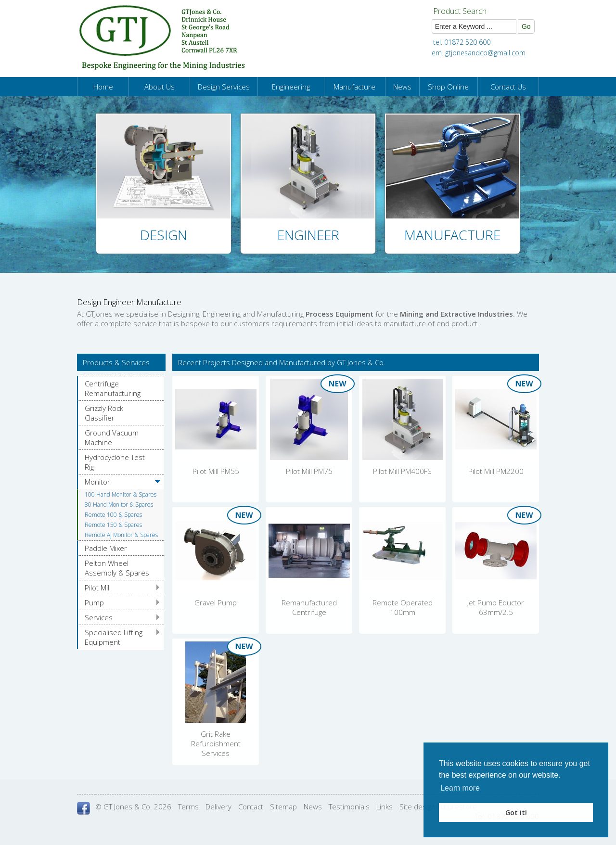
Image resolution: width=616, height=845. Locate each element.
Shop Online (448, 87)
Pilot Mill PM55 (216, 471)
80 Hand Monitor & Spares (119, 505)
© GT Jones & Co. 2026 (133, 807)
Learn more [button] (460, 788)
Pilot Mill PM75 (309, 471)
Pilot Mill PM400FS (402, 471)
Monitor (97, 482)
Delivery (218, 807)
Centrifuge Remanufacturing (113, 388)
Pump (94, 602)
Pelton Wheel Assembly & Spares (117, 568)
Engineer (308, 235)
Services (99, 617)
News (402, 87)
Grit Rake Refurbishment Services (216, 743)
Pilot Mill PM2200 (496, 471)
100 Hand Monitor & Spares (121, 494)
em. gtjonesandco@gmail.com (479, 53)
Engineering (291, 87)
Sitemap (283, 807)
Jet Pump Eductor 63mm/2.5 (496, 607)
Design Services (224, 87)
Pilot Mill (98, 588)
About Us (160, 87)
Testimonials (349, 807)
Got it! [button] (516, 813)
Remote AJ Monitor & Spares (121, 535)
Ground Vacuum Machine (112, 437)
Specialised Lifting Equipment (114, 637)
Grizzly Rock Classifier (104, 413)
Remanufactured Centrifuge (309, 607)
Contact (251, 807)
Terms (188, 807)
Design (164, 235)
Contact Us (508, 87)
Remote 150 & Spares (113, 525)
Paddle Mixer (106, 548)
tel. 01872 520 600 (462, 42)
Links (385, 807)
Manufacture (354, 87)
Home (103, 87)
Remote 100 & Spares (113, 515)
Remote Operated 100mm (403, 607)
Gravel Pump (216, 602)
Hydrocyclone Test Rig (115, 462)
